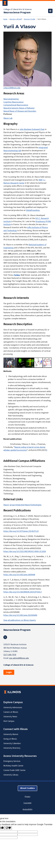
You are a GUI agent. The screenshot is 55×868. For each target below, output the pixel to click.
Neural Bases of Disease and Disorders (20, 111)
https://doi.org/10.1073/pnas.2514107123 (21, 531)
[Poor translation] (8, 828)
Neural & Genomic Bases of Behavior (19, 108)
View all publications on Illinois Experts (20, 620)
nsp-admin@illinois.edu (19, 658)
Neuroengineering (11, 99)
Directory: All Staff (16, 19)
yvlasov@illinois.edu (12, 88)
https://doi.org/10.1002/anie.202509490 (20, 615)
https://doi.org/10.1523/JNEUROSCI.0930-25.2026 (25, 551)
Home (5, 19)
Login (9, 672)
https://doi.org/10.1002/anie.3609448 (19, 575)
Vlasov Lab (8, 118)
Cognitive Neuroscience (13, 102)
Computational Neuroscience (16, 105)
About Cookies (27, 788)
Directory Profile (30, 19)
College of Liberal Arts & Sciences (18, 9)
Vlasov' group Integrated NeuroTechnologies (22, 505)
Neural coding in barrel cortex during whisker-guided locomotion (24, 449)
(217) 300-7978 (10, 655)
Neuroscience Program (17, 13)
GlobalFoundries (33, 210)
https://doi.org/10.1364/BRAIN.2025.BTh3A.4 (22, 592)
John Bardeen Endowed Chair (32, 129)
